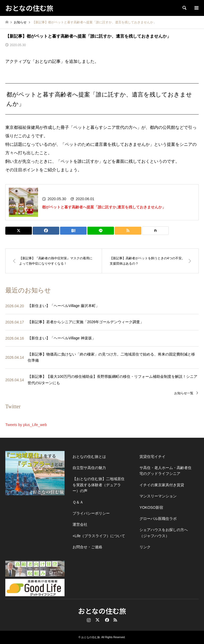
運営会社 (80, 524)
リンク (145, 547)
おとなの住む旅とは (89, 457)
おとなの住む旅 (102, 611)
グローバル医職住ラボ (158, 519)
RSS (115, 620)
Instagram (89, 620)
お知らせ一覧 (184, 393)
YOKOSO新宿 (151, 507)
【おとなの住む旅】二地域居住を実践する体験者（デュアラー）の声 (99, 485)
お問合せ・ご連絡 (87, 547)
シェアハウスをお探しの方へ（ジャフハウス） (164, 533)
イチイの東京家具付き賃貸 (162, 485)
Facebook (107, 620)
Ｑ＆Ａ (78, 502)
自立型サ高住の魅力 (89, 468)
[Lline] (101, 231)
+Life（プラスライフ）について (99, 536)
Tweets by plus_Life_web (26, 425)
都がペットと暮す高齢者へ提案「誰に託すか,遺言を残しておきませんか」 (104, 207)
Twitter (97, 620)
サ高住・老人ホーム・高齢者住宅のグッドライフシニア (165, 471)
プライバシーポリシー (91, 513)
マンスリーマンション (158, 496)
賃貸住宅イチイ (152, 457)
